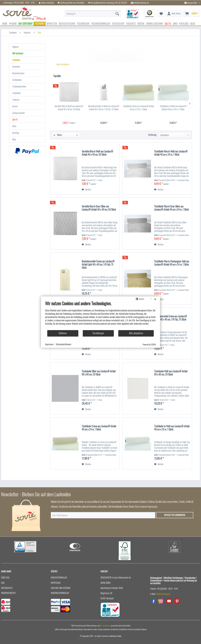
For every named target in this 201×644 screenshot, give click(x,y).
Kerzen (15, 106)
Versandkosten (105, 625)
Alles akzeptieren (136, 333)
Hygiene (15, 47)
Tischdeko (16, 60)
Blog (14, 139)
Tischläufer (17, 93)
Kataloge (16, 133)
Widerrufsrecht (8, 593)
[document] (101, 315)
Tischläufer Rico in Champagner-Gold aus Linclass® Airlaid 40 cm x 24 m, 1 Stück (172, 263)
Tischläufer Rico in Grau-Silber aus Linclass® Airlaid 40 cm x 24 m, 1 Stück (171, 208)
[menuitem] (93, 12)
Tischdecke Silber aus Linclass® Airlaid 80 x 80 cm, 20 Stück (99, 373)
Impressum (56, 583)
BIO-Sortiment (18, 53)
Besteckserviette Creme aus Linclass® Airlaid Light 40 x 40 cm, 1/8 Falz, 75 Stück (98, 265)
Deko (14, 126)
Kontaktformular (59, 577)
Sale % (15, 119)
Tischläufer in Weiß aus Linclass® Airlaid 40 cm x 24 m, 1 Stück (173, 108)
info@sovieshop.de (141, 3)
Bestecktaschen (18, 73)
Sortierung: (152, 135)
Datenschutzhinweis (64, 344)
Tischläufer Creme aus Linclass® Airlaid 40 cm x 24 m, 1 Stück (138, 108)
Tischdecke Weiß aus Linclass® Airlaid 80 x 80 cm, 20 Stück (171, 373)
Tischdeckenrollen (19, 86)
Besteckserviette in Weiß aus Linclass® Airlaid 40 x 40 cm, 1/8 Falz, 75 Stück (104, 108)
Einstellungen (98, 333)
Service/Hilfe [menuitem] (191, 3)
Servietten (16, 67)
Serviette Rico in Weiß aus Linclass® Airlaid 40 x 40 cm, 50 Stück (69, 108)
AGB (3, 583)
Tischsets (16, 100)
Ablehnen (63, 333)
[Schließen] (155, 299)
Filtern (58, 135)
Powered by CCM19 (149, 344)
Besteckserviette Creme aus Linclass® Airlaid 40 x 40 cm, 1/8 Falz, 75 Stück (171, 318)
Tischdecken (17, 80)
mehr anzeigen (63, 64)
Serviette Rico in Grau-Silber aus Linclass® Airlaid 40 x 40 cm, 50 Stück (99, 208)
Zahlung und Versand (61, 588)
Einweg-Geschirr (19, 113)
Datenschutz (7, 588)
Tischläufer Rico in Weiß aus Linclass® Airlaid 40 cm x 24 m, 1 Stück (171, 153)
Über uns (5, 577)
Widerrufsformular (60, 593)
